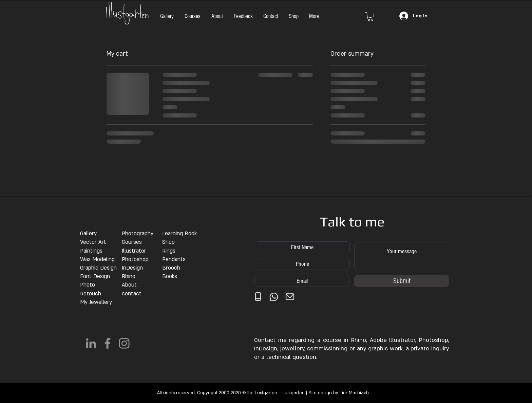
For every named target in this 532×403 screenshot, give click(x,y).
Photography (138, 234)
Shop (168, 242)
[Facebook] (108, 343)
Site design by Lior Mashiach (339, 393)
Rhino (129, 276)
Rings (169, 251)
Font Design (95, 276)
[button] (370, 16)
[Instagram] (124, 343)
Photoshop (135, 259)
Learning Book (179, 234)
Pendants (174, 259)
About (129, 285)
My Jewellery (96, 302)
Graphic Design (98, 268)
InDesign (132, 268)
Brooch (171, 268)
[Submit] (402, 281)
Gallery (88, 234)
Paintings (91, 251)
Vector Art (93, 242)
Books (170, 276)
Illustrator (134, 251)
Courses (132, 242)
